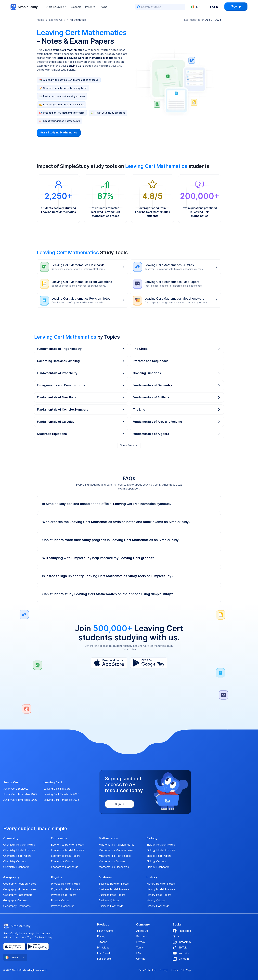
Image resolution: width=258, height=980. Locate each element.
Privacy (141, 942)
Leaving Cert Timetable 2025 (61, 794)
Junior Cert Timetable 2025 (20, 794)
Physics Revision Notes (65, 884)
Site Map (186, 970)
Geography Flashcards (17, 906)
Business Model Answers (114, 889)
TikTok (180, 947)
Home (40, 20)
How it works (105, 931)
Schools (76, 7)
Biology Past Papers (159, 856)
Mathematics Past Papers (115, 856)
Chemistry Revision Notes (19, 845)
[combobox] (196, 7)
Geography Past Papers (18, 895)
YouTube (181, 953)
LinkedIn (181, 959)
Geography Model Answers (20, 889)
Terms (140, 947)
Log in (214, 7)
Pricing (103, 7)
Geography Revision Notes (20, 884)
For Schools (104, 959)
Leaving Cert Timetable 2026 (61, 800)
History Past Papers (159, 895)
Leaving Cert (57, 20)
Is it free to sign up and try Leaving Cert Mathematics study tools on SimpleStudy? (129, 576)
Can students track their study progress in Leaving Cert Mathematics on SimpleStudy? (129, 540)
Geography (11, 877)
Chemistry (11, 838)
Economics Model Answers (68, 850)
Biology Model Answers (161, 850)
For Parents (104, 953)
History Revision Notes (161, 884)
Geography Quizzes (15, 900)
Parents (90, 7)
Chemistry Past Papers (17, 856)
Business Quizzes (109, 900)
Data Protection (147, 970)
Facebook (182, 931)
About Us (142, 931)
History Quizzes (156, 900)
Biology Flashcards (158, 867)
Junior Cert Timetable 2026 (20, 800)
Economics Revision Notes (67, 845)
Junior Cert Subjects (16, 789)
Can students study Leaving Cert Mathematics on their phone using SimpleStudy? (129, 594)
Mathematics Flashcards (114, 867)
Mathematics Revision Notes (116, 845)
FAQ (139, 953)
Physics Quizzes (61, 900)
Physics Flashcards (63, 906)
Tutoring (102, 942)
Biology (152, 838)
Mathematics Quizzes (112, 861)
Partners (142, 936)
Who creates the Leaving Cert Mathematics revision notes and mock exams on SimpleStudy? (129, 522)
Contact (141, 959)
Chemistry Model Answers (19, 850)
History (152, 877)
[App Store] (109, 663)
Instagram (182, 942)
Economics (59, 838)
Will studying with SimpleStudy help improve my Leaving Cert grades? (129, 558)
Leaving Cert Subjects (57, 789)
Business (105, 877)
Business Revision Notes (114, 884)
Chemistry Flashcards (16, 867)
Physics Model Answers (66, 889)
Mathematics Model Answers (117, 850)
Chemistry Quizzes (15, 861)
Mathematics (78, 20)
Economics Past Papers (66, 856)
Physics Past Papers (64, 895)
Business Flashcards (111, 906)
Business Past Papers (112, 895)
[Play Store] (149, 663)
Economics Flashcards (65, 867)
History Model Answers (161, 889)
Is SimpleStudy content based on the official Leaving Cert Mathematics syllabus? (129, 504)
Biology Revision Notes (161, 845)
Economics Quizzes (63, 861)
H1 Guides (103, 947)
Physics (57, 877)
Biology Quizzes (156, 861)
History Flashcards (158, 906)
